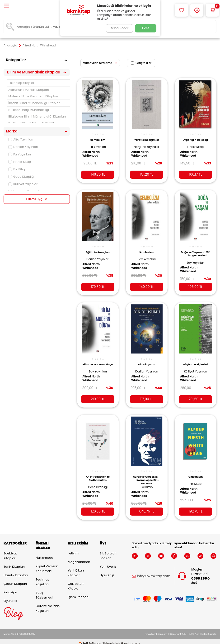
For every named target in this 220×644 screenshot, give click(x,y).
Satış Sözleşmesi (44, 591)
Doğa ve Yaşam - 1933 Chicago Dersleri (195, 251)
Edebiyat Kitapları (10, 552)
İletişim (73, 549)
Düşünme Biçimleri (195, 360)
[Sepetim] (212, 10)
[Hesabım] (197, 10)
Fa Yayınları (20, 154)
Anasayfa (10, 45)
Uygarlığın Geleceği (195, 137)
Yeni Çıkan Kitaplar (76, 569)
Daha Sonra (118, 28)
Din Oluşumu (147, 360)
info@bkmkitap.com (154, 572)
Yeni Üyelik (108, 563)
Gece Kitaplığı (21, 177)
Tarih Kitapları (14, 563)
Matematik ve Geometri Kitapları (33, 96)
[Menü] (6, 6)
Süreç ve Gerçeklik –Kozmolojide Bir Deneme (147, 474)
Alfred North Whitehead (93, 151)
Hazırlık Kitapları (16, 571)
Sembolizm (98, 137)
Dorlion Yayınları (23, 147)
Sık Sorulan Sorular (108, 552)
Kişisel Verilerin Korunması (47, 565)
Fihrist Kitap (20, 162)
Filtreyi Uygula (37, 199)
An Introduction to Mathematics (98, 473)
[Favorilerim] (181, 10)
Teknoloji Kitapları (22, 83)
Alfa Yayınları (21, 139)
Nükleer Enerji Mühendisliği (29, 110)
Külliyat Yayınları (23, 184)
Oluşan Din (196, 471)
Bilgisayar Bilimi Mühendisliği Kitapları (37, 116)
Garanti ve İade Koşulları (48, 605)
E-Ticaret (95, 639)
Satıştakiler (141, 63)
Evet (146, 28)
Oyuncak (10, 597)
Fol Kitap (17, 169)
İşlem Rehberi (78, 593)
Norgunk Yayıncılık (147, 144)
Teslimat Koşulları (42, 578)
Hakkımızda (44, 554)
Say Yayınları (147, 256)
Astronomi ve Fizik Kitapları (29, 90)
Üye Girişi (107, 571)
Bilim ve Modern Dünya (98, 361)
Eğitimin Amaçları (98, 249)
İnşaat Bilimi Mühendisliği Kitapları (34, 103)
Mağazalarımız (79, 558)
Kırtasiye (10, 588)
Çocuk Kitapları (15, 580)
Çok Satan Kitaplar (76, 582)
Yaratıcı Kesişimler (147, 137)
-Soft (84, 639)
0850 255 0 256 (200, 577)
